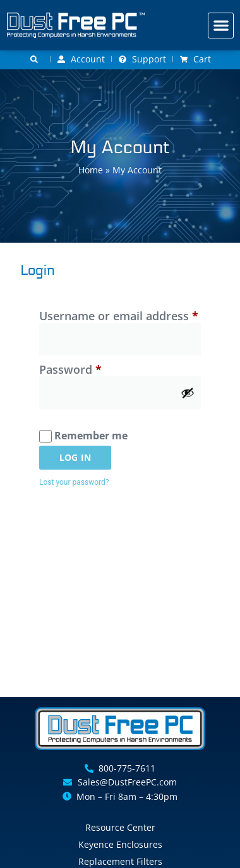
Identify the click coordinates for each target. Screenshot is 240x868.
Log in (75, 457)
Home (91, 170)
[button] (221, 26)
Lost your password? (74, 482)
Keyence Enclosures (120, 844)
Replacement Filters (120, 861)
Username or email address (120, 316)
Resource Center (120, 827)
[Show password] (188, 393)
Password (95, 370)
